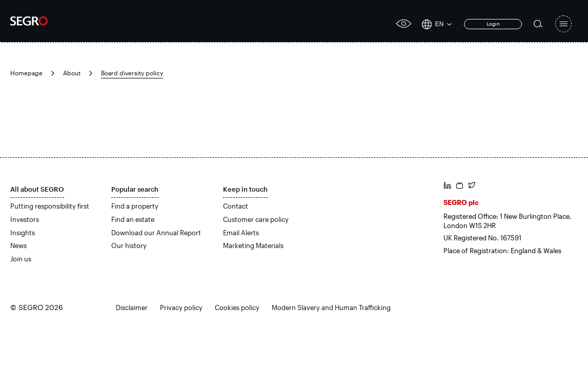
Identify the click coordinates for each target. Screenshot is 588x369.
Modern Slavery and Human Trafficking (331, 307)
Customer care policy (256, 219)
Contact (236, 206)
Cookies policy (237, 307)
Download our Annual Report (156, 233)
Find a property (135, 206)
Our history (129, 245)
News (18, 245)
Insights (23, 233)
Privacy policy (181, 307)
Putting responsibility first (50, 206)
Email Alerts (241, 233)
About (72, 73)
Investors (25, 219)
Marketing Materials (253, 245)
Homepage (26, 73)
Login (493, 24)
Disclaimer (132, 307)
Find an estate (133, 219)
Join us (21, 259)
